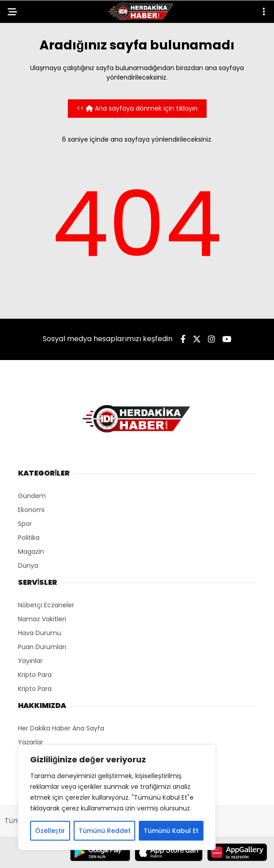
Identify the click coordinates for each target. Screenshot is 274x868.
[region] (117, 797)
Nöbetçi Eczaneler (46, 605)
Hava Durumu (40, 633)
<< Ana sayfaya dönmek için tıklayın (137, 108)
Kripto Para (35, 675)
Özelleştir (50, 831)
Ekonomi (31, 510)
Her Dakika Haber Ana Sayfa (61, 728)
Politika (29, 538)
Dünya (28, 565)
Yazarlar (31, 742)
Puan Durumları (42, 647)
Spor (25, 524)
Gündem (32, 496)
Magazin (31, 552)
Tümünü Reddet (105, 831)
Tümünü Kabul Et (171, 831)
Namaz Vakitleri (42, 619)
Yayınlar (30, 661)
